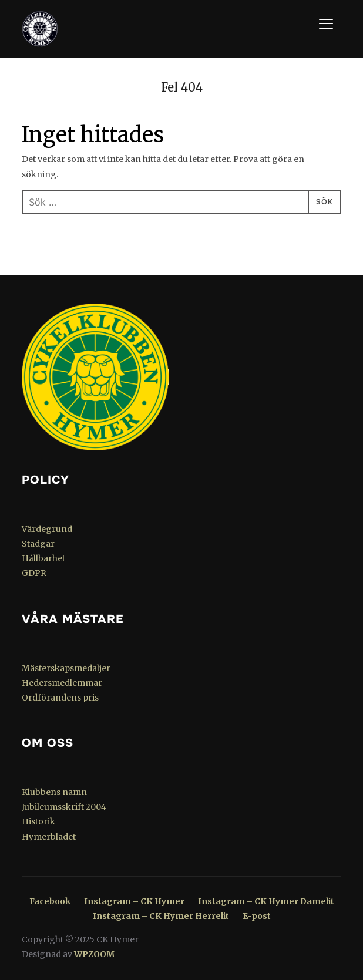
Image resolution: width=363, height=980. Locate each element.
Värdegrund (47, 529)
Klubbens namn (54, 792)
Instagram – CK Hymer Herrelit (161, 916)
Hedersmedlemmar (62, 683)
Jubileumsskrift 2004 (64, 807)
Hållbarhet (43, 558)
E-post (257, 916)
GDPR (34, 573)
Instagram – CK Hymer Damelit (266, 901)
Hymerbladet (49, 837)
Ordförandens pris (60, 698)
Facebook (50, 901)
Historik (38, 821)
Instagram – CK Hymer (134, 901)
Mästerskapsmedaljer (66, 668)
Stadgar (38, 544)
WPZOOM (94, 954)
